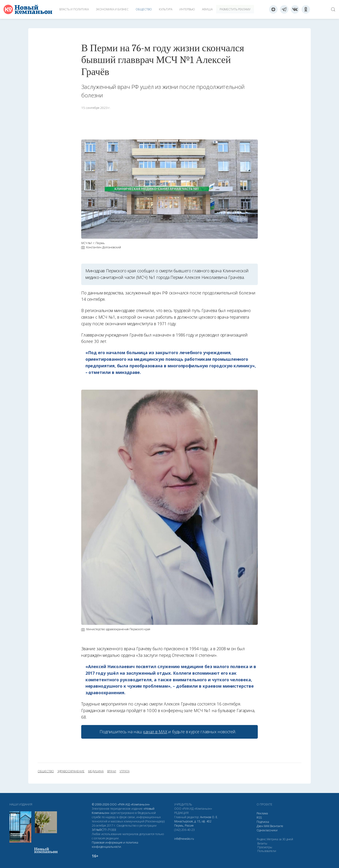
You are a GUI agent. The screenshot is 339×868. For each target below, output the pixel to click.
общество (46, 771)
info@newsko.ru (184, 839)
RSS (259, 818)
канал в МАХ (155, 732)
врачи (112, 771)
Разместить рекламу (235, 9)
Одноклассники (267, 830)
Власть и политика (74, 9)
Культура (166, 9)
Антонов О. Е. (209, 817)
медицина (96, 771)
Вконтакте (277, 826)
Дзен (260, 826)
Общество (144, 9)
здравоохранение (71, 771)
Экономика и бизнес (112, 9)
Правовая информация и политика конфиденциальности (115, 845)
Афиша (207, 9)
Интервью (187, 9)
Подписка (263, 822)
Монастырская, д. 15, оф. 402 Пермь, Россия (193, 823)
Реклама (262, 813)
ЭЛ (104, 830)
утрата (125, 771)
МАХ (267, 826)
